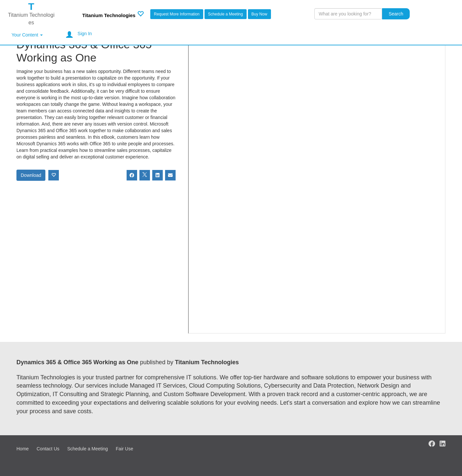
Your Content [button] (27, 35)
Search (396, 14)
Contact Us (48, 449)
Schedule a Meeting (226, 14)
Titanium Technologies (109, 15)
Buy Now (259, 14)
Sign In (85, 34)
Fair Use (124, 449)
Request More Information (177, 14)
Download (31, 175)
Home (23, 449)
